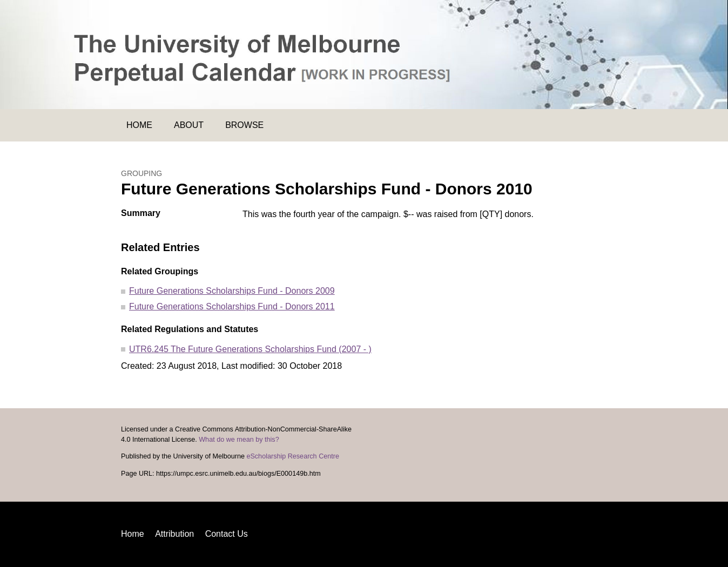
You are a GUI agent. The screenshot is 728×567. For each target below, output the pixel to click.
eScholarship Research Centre (293, 456)
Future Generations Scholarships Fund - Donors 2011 (232, 306)
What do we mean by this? (239, 440)
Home (139, 125)
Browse (244, 125)
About (189, 125)
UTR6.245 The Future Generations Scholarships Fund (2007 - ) (250, 349)
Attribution (174, 534)
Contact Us (227, 534)
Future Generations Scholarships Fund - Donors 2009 (232, 291)
